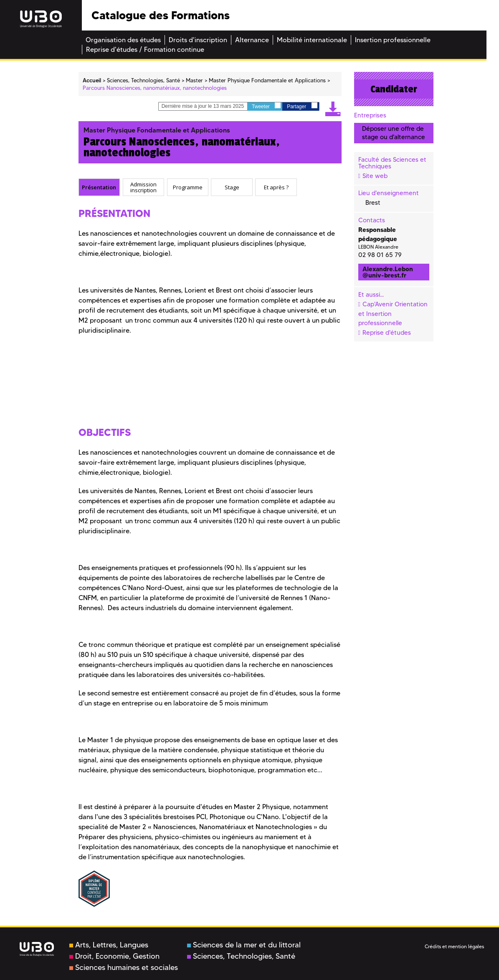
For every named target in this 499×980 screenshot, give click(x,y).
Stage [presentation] (232, 187)
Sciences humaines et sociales (124, 967)
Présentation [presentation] (99, 187)
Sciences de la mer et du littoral (244, 945)
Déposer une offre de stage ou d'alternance (394, 133)
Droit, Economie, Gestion (114, 956)
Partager (302, 106)
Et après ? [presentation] (276, 187)
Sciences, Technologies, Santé (241, 956)
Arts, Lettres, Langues (109, 945)
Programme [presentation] (188, 187)
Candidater (394, 89)
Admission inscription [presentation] (143, 187)
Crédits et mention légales (454, 946)
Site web (375, 176)
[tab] (99, 187)
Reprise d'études (387, 333)
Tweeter (266, 106)
